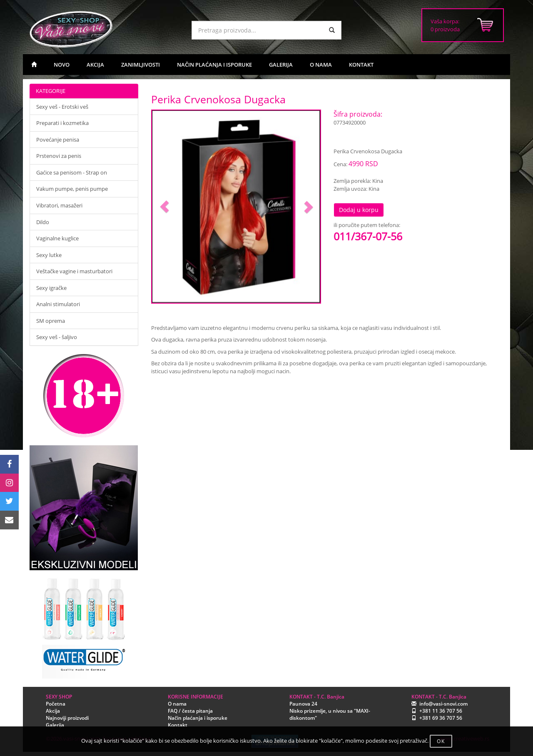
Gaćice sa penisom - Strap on (72, 172)
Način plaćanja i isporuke (198, 718)
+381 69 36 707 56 (441, 718)
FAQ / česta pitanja (190, 711)
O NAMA (321, 65)
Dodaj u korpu (359, 210)
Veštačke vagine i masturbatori (74, 271)
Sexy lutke (49, 255)
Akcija (53, 711)
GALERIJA (281, 65)
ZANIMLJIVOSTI (141, 65)
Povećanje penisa (58, 140)
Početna (56, 704)
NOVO (62, 65)
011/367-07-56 (368, 236)
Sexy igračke (51, 288)
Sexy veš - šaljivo (57, 337)
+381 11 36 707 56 (441, 711)
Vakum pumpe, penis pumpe (72, 189)
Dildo (43, 222)
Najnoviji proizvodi (67, 718)
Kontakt (178, 725)
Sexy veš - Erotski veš (62, 107)
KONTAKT (361, 65)
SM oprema (51, 321)
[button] (165, 207)
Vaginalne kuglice (57, 238)
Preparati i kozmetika (62, 123)
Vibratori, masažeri (59, 205)
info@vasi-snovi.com (443, 704)
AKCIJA (95, 65)
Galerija (55, 725)
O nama (177, 704)
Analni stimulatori (58, 304)
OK (441, 741)
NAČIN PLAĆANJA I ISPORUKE (214, 65)
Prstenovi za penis (59, 156)
